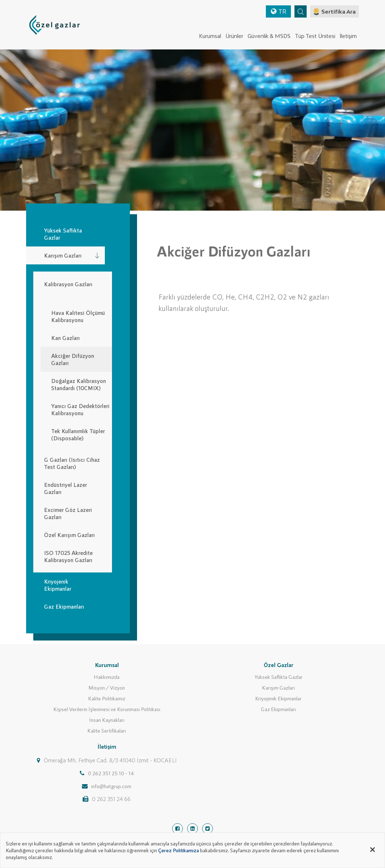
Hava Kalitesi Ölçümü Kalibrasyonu (78, 316)
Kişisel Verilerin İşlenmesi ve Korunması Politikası (107, 709)
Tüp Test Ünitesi (315, 36)
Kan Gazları (65, 338)
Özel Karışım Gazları (69, 535)
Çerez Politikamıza (179, 850)
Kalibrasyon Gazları (68, 284)
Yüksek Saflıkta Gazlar (279, 677)
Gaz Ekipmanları (278, 709)
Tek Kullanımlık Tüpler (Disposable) (78, 434)
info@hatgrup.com (111, 786)
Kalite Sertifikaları (107, 730)
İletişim (348, 36)
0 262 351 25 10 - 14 (111, 773)
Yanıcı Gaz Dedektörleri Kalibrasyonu (80, 409)
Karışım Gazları (278, 687)
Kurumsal (210, 36)
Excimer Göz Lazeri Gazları (68, 513)
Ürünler (234, 36)
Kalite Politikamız (107, 698)
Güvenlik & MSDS (269, 36)
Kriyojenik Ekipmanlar (278, 698)
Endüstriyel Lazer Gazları (65, 488)
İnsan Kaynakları (107, 720)
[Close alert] (372, 848)
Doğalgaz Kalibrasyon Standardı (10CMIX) (79, 384)
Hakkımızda (107, 677)
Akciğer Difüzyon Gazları (73, 359)
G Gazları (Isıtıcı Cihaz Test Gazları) (72, 463)
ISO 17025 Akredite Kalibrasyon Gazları (68, 556)
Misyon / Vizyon (107, 687)
